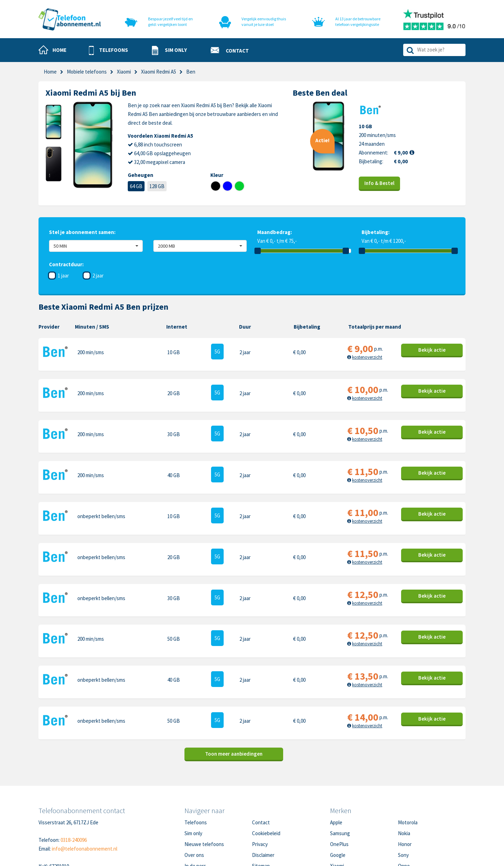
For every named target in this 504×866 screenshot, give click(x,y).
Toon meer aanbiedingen (234, 706)
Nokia (404, 785)
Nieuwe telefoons (204, 796)
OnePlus (339, 796)
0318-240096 (74, 792)
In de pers (195, 818)
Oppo (404, 818)
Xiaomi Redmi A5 (159, 72)
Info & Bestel (379, 183)
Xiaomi (124, 72)
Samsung (340, 785)
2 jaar (98, 276)
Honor (405, 796)
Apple (336, 774)
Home (50, 72)
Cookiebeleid (266, 785)
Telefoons (196, 774)
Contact (261, 774)
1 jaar (63, 276)
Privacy (260, 796)
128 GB (157, 186)
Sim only (193, 785)
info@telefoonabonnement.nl (85, 801)
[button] (108, 50)
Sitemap (261, 818)
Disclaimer (263, 807)
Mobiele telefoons (87, 72)
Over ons (194, 807)
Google (338, 807)
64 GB (136, 186)
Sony (403, 807)
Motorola (408, 774)
